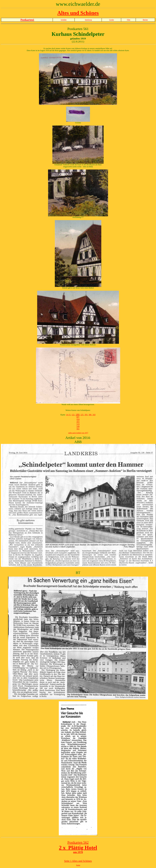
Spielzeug (88, 20)
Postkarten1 (27, 20)
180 (77, 415)
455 (78, 422)
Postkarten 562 (78, 842)
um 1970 (78, 852)
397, (78, 417)
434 (78, 420)
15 (69, 415)
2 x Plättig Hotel (78, 848)
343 (94, 415)
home (78, 865)
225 (82, 415)
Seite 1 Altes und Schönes (78, 861)
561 (78, 429)
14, (67, 415)
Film (129, 20)
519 (78, 424)
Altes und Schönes (78, 13)
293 (86, 415)
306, (90, 415)
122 (73, 415)
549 (78, 427)
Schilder (64, 20)
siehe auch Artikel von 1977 (78, 433)
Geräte (112, 20)
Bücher (145, 20)
